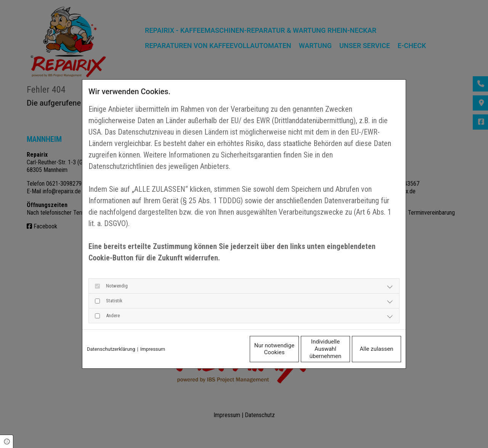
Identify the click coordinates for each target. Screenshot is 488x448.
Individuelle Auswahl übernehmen (293, 349)
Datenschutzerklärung (111, 349)
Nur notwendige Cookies (221, 349)
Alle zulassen (366, 349)
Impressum (153, 349)
